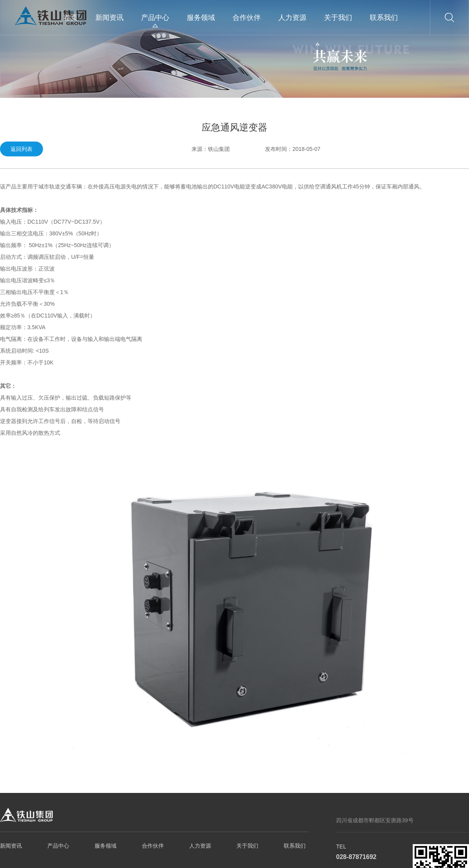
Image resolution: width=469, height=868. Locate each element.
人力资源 (292, 18)
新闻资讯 (109, 18)
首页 (71, 18)
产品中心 (155, 18)
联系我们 (384, 18)
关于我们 (338, 18)
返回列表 (21, 149)
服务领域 (201, 18)
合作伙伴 (247, 18)
